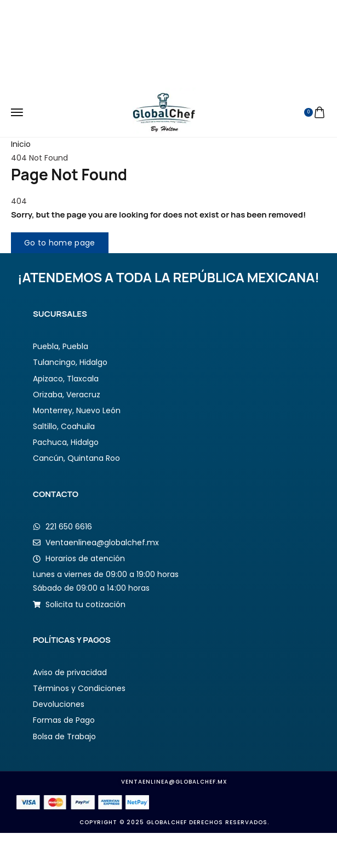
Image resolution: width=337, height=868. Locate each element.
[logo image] (164, 112)
